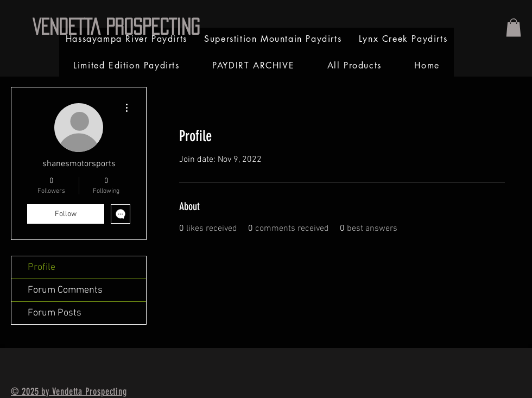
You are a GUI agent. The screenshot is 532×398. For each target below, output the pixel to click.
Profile (42, 267)
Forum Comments (65, 290)
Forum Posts (55, 313)
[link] (514, 27)
